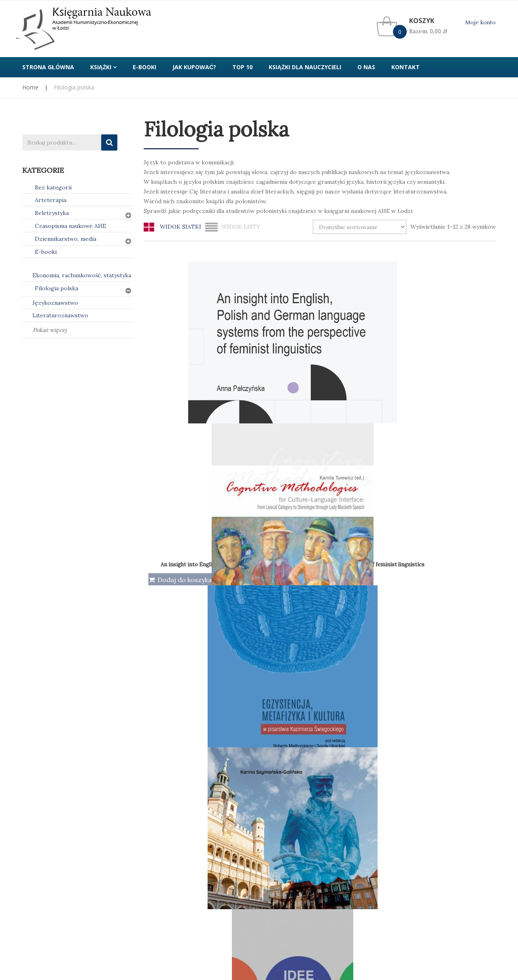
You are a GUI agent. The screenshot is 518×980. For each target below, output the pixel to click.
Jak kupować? (41, 805)
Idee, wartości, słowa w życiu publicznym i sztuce (387, 509)
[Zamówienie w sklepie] (360, 227)
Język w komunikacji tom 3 (456, 510)
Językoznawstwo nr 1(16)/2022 (183, 673)
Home (30, 87)
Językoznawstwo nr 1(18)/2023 (274, 671)
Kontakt (397, 805)
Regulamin (279, 805)
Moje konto (480, 22)
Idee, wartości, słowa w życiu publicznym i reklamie (298, 507)
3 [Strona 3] (329, 756)
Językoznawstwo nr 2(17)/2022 (456, 673)
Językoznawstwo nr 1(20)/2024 (365, 671)
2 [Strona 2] (311, 756)
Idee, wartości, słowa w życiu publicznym (194, 511)
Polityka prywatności (172, 805)
